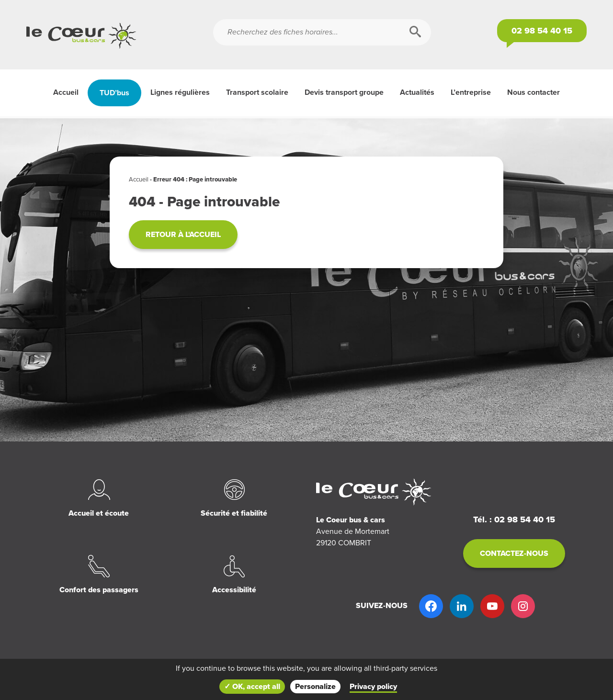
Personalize (315, 687)
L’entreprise (471, 92)
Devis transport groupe (344, 92)
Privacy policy (373, 687)
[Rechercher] (415, 32)
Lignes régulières (180, 92)
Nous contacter (534, 92)
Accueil (66, 92)
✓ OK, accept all (252, 687)
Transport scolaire (257, 92)
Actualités (417, 92)
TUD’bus (114, 93)
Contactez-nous (514, 553)
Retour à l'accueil (183, 235)
